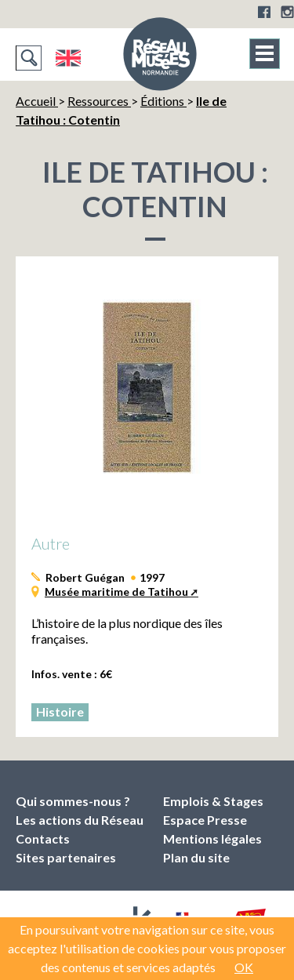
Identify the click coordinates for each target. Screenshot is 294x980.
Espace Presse (205, 820)
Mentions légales (212, 838)
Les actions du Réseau (80, 820)
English (68, 58)
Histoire (60, 711)
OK (244, 967)
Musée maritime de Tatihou (116, 592)
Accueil (37, 101)
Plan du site (196, 857)
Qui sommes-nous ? (73, 801)
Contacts (43, 838)
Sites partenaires (66, 857)
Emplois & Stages (213, 801)
